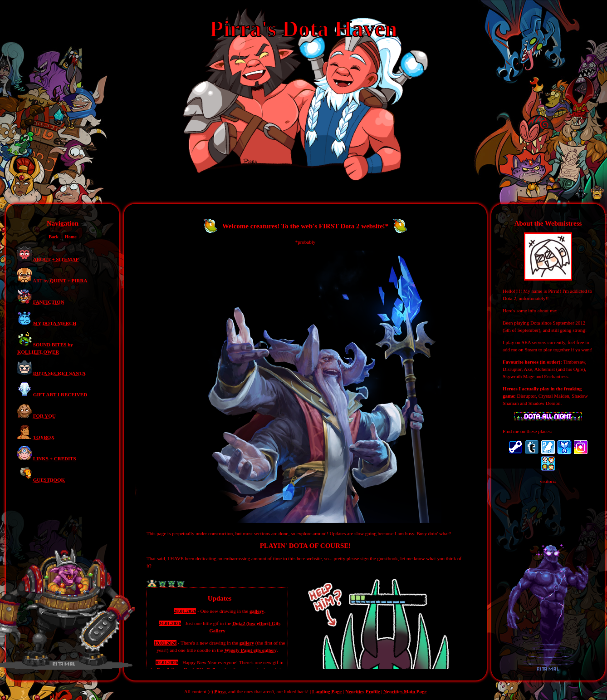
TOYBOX (44, 437)
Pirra (220, 691)
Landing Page (327, 691)
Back (54, 237)
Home (71, 237)
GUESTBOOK (49, 480)
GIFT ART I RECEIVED (60, 394)
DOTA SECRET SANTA (59, 373)
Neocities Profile (362, 691)
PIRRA (80, 281)
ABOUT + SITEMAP (56, 259)
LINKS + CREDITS (55, 458)
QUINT (58, 281)
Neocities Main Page (405, 691)
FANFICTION (49, 302)
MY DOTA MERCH (55, 323)
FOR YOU (44, 416)
